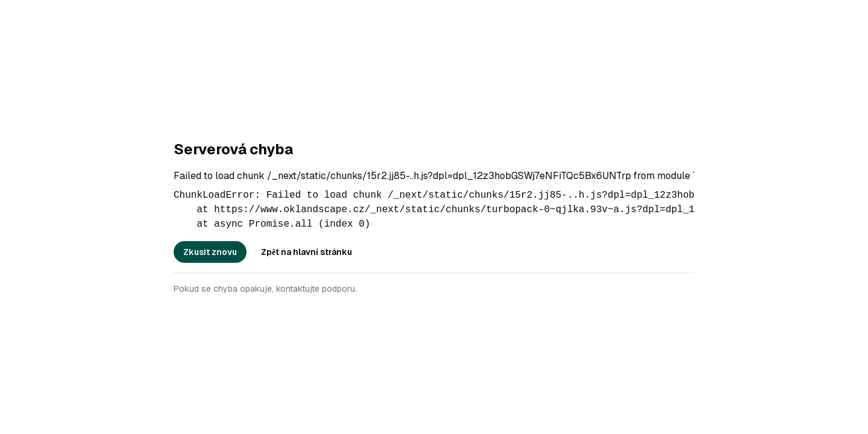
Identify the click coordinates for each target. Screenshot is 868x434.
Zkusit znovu (210, 252)
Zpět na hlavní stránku (307, 252)
